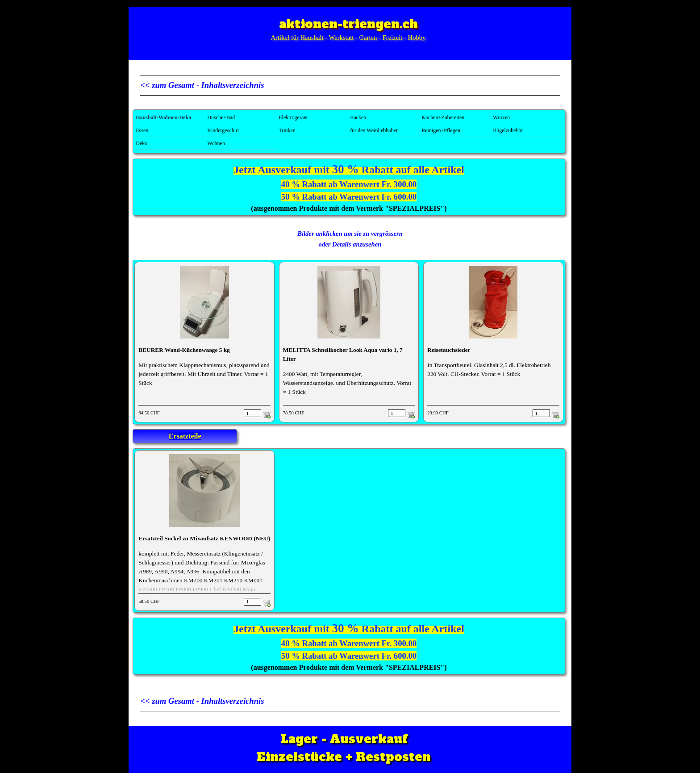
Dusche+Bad (221, 117)
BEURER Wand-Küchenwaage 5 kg (184, 350)
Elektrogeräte (293, 117)
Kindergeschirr (223, 130)
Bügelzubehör (508, 130)
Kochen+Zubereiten (443, 117)
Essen (142, 130)
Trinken (287, 130)
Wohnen (216, 143)
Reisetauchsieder (449, 350)
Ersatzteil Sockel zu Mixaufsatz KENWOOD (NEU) (204, 538)
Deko (142, 143)
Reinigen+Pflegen (441, 130)
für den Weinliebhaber (374, 130)
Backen (358, 117)
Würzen (501, 117)
